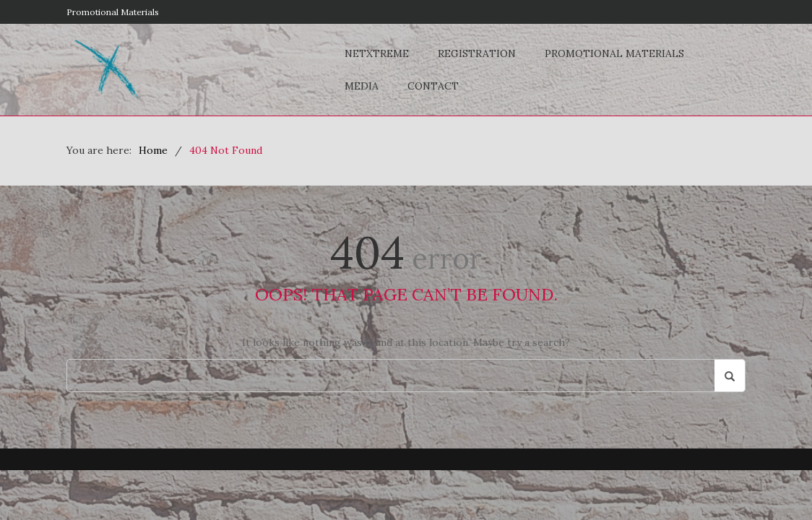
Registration (477, 53)
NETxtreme (377, 53)
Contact (433, 86)
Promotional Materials (113, 12)
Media (362, 86)
